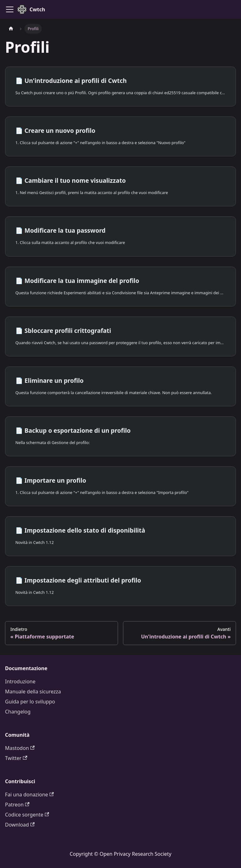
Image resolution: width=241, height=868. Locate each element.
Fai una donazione (29, 795)
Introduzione (20, 681)
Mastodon (20, 748)
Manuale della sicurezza (33, 692)
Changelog (18, 712)
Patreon (17, 805)
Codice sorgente (27, 815)
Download (20, 825)
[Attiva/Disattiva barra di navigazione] (10, 9)
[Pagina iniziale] (11, 29)
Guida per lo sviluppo (30, 702)
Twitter (16, 758)
